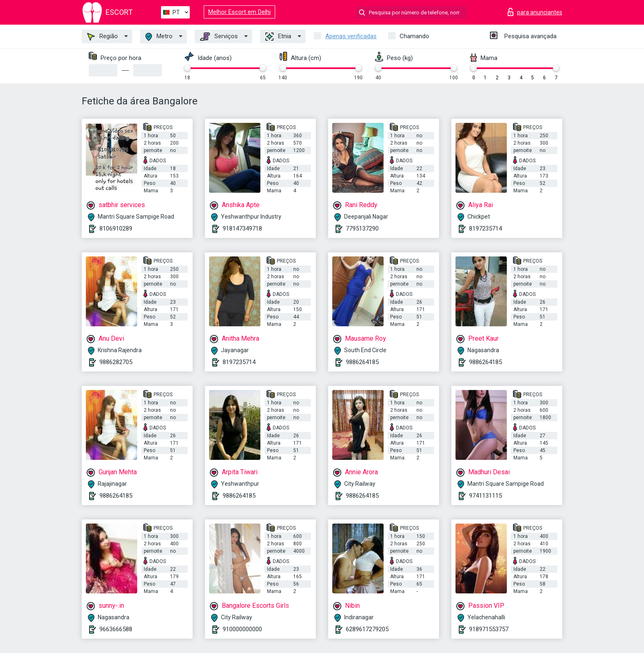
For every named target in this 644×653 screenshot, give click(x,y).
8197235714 (485, 228)
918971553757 (489, 629)
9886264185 (362, 362)
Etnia (278, 37)
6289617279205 (367, 629)
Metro (159, 37)
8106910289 (116, 228)
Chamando (414, 36)
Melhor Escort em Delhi (239, 12)
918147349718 (242, 228)
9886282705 (116, 362)
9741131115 (485, 496)
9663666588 (116, 629)
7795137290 (362, 228)
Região (102, 37)
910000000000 (242, 629)
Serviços (219, 37)
